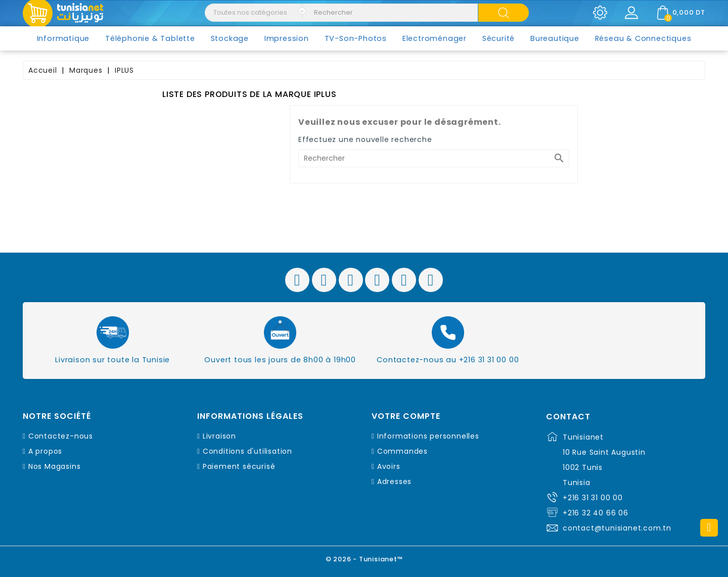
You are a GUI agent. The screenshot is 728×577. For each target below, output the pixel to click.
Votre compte (406, 416)
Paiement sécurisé (239, 466)
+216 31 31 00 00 (593, 498)
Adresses (394, 482)
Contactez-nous (61, 436)
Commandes (402, 451)
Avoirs (389, 466)
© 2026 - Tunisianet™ (364, 559)
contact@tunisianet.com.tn (617, 528)
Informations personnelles (428, 436)
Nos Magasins (55, 466)
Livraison (219, 436)
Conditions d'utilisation (247, 451)
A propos (45, 451)
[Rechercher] (434, 158)
